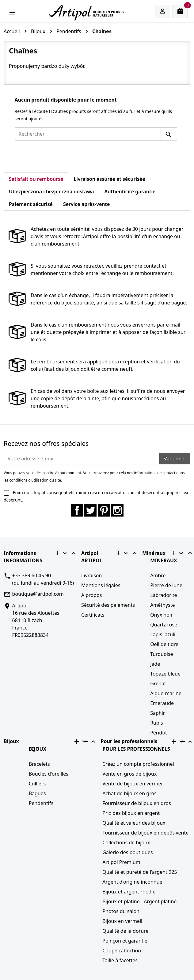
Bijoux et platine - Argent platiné (139, 901)
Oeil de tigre (164, 644)
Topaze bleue (165, 674)
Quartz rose (164, 625)
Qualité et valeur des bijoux (134, 823)
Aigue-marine (166, 693)
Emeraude (162, 703)
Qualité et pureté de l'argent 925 (140, 872)
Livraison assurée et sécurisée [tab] (109, 179)
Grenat (158, 684)
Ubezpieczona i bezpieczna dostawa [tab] (51, 192)
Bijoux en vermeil (122, 921)
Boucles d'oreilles (49, 774)
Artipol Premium (121, 862)
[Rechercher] (88, 134)
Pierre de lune (166, 585)
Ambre (158, 575)
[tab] (120, 200)
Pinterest (104, 510)
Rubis (156, 723)
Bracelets (39, 764)
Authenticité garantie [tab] (130, 192)
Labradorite (164, 595)
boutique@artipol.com (38, 594)
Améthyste (163, 605)
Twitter (90, 510)
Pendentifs (41, 803)
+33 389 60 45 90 (32, 575)
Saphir (158, 713)
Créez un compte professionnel (138, 764)
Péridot (159, 733)
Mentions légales (101, 585)
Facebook (77, 510)
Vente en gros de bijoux (129, 774)
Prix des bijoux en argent (131, 813)
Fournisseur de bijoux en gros (137, 803)
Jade (155, 664)
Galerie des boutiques (127, 852)
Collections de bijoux (126, 842)
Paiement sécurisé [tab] (31, 204)
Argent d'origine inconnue (132, 882)
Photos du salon (121, 911)
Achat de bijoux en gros (129, 793)
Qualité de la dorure (125, 931)
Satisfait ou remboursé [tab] (36, 179)
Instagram (117, 510)
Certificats (93, 615)
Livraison (91, 575)
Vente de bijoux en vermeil (133, 784)
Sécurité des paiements (108, 605)
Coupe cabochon (122, 951)
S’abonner (175, 459)
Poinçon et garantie (125, 941)
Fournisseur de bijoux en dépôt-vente (145, 833)
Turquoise (162, 654)
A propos (91, 595)
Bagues (37, 793)
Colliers (37, 784)
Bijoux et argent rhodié (129, 892)
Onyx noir (161, 615)
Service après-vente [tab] (86, 204)
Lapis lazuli (163, 634)
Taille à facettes (120, 960)
